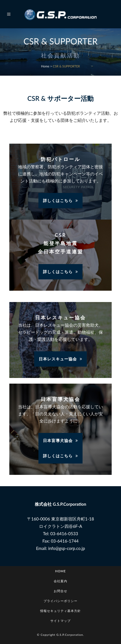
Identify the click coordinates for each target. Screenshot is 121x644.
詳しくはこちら (60, 200)
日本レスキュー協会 (60, 359)
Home (45, 66)
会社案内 (60, 581)
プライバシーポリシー (60, 601)
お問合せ (60, 591)
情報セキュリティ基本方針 (60, 611)
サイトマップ (60, 621)
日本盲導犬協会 (60, 440)
